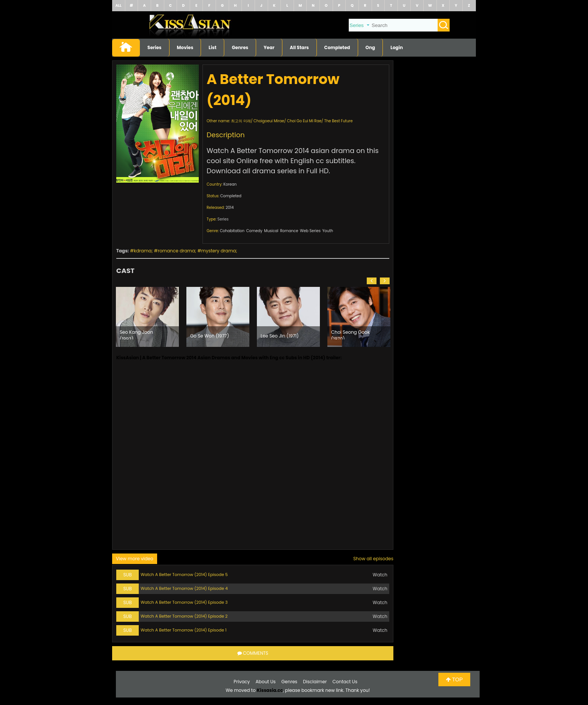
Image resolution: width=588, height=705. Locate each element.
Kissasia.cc (270, 690)
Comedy (254, 231)
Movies (185, 47)
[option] (147, 317)
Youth (328, 231)
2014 (230, 208)
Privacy (242, 682)
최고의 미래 (241, 121)
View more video (135, 559)
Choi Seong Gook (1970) (350, 334)
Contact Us (345, 682)
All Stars (299, 47)
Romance (289, 231)
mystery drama (219, 251)
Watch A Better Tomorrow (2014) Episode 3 (184, 602)
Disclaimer (315, 682)
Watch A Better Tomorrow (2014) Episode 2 (184, 616)
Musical (271, 231)
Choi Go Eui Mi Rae (304, 121)
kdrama (143, 251)
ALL (118, 5)
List (212, 47)
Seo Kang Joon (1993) (136, 334)
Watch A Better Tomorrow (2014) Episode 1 (184, 630)
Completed (337, 47)
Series (154, 47)
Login (397, 47)
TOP (454, 679)
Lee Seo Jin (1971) (280, 336)
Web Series (310, 231)
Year (269, 47)
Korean (230, 184)
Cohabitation (232, 231)
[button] (372, 281)
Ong (370, 47)
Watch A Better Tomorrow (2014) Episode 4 (184, 588)
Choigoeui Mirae (269, 121)
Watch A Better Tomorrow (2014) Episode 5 (184, 574)
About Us (266, 682)
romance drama (176, 251)
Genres (240, 47)
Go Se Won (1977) (210, 336)
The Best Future (339, 121)
